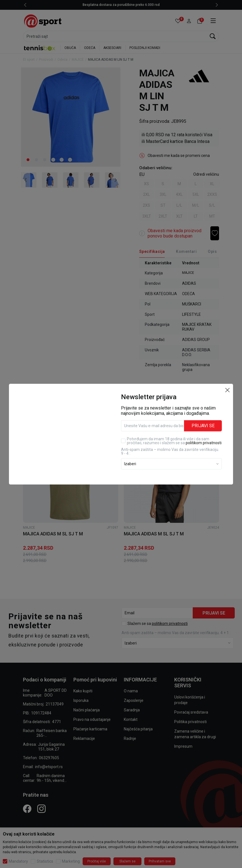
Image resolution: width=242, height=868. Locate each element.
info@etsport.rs (49, 767)
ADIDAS (189, 283)
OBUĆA (70, 48)
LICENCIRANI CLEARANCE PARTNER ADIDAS (111, 5)
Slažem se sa (158, 624)
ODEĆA (90, 48)
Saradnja (132, 710)
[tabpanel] (71, 117)
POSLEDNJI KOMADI (145, 48)
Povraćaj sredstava (191, 712)
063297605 (49, 758)
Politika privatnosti (190, 722)
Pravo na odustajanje (92, 719)
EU (142, 174)
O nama (131, 691)
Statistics (45, 861)
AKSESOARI (112, 48)
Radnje (130, 738)
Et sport (29, 60)
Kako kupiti (83, 691)
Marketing (71, 861)
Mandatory (18, 861)
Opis (212, 251)
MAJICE (78, 60)
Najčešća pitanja (138, 729)
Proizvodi (46, 60)
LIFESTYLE (191, 314)
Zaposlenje (134, 700)
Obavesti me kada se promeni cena (179, 156)
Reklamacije (84, 738)
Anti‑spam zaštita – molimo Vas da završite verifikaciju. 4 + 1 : (176, 633)
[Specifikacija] (152, 252)
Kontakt (131, 719)
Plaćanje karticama (90, 729)
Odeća (62, 60)
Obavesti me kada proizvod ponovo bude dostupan (174, 233)
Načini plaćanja (87, 710)
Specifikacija (152, 251)
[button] (189, 21)
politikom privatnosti (170, 624)
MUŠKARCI (192, 304)
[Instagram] (41, 808)
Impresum (183, 746)
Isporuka (81, 700)
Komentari (186, 251)
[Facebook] (27, 808)
